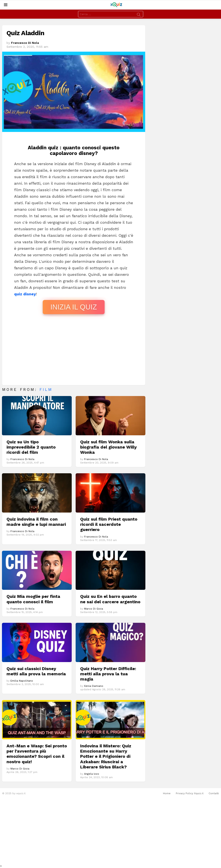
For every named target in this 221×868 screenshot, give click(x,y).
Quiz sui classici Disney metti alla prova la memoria (36, 671)
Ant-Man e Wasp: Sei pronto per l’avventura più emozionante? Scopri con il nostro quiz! (37, 754)
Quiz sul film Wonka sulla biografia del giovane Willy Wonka (108, 447)
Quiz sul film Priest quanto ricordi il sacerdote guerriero (109, 524)
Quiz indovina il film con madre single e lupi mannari (36, 522)
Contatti (214, 793)
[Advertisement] (74, 350)
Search (139, 15)
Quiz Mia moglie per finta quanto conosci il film (33, 599)
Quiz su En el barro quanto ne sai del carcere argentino (110, 599)
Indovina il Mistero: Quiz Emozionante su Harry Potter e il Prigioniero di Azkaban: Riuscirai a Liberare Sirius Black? (106, 756)
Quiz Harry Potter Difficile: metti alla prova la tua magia (108, 674)
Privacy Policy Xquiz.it (190, 793)
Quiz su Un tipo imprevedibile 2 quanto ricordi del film (31, 447)
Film (46, 390)
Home (167, 793)
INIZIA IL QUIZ (74, 307)
